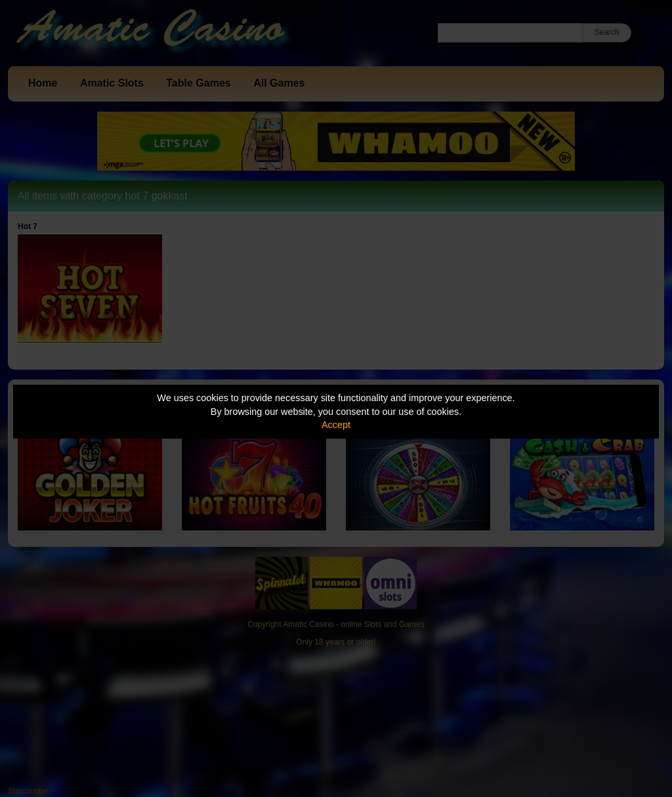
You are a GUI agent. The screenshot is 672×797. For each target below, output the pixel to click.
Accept (336, 425)
